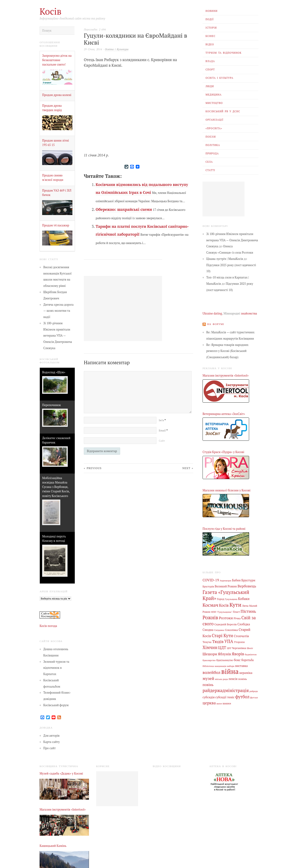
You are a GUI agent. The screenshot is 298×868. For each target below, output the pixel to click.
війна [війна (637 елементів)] (230, 671)
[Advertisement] (223, 199)
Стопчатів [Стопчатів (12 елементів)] (241, 635)
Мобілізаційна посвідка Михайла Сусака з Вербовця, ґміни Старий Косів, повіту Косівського (56, 487)
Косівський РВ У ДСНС (223, 111)
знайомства (249, 313)
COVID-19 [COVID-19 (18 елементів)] (211, 580)
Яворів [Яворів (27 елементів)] (238, 653)
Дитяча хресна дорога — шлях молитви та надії (58, 311)
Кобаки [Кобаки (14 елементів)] (244, 598)
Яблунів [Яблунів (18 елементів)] (224, 653)
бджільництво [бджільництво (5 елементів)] (225, 659)
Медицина (214, 95)
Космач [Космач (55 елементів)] (210, 605)
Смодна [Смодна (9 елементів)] (208, 629)
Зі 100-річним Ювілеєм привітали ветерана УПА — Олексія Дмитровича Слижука (58, 336)
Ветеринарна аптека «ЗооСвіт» (224, 414)
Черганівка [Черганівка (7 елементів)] (239, 647)
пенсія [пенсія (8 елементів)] (233, 678)
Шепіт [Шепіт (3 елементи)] (250, 648)
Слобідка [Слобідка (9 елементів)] (244, 624)
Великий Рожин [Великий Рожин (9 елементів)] (226, 586)
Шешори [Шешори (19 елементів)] (210, 653)
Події (210, 19)
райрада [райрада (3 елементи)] (254, 690)
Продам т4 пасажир (56, 225)
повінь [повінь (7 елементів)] (243, 678)
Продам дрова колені (57, 95)
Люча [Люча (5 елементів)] (245, 606)
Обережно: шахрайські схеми (124, 209)
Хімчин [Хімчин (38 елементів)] (210, 647)
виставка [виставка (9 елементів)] (241, 665)
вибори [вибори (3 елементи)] (231, 665)
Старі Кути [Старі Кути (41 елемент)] (222, 635)
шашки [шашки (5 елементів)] (227, 702)
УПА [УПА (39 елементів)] (229, 641)
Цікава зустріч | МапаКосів (225, 259)
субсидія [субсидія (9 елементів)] (209, 696)
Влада (210, 61)
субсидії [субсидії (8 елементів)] (221, 696)
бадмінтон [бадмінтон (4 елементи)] (251, 654)
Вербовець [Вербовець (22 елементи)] (247, 586)
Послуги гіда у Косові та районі (224, 528)
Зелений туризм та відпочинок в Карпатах (56, 668)
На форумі (216, 324)
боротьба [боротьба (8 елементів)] (247, 659)
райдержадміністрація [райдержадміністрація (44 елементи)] (226, 689)
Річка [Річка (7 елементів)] (237, 618)
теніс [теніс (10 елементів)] (231, 696)
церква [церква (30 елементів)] (209, 702)
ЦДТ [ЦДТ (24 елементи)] (222, 647)
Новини (212, 11)
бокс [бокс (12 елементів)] (237, 659)
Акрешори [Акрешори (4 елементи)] (226, 580)
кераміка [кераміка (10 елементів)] (246, 672)
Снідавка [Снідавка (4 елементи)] (219, 629)
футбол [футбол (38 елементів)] (242, 696)
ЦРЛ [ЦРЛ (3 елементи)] (229, 648)
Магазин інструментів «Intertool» (226, 376)
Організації (215, 120)
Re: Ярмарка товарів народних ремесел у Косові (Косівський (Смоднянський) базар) (227, 351)
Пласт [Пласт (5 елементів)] (236, 612)
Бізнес (211, 36)
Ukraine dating (212, 313)
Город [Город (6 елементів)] (221, 599)
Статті (210, 170)
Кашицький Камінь (53, 846)
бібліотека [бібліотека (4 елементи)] (208, 665)
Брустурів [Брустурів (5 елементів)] (208, 586)
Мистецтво (214, 103)
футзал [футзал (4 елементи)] (254, 696)
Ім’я (162, 420)
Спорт (210, 70)
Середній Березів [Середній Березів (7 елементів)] (225, 624)
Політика (213, 145)
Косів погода (48, 626)
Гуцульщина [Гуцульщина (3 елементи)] (231, 599)
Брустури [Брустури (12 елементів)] (248, 580)
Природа (212, 153)
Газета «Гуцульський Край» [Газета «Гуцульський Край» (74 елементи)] (226, 595)
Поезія (211, 137)
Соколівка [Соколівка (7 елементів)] (231, 629)
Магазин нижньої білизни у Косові (227, 490)
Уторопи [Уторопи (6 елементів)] (239, 641)
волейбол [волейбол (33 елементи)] (212, 672)
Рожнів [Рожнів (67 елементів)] (210, 617)
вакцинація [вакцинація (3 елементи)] (220, 665)
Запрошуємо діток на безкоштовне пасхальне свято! (57, 60)
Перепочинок (51, 405)
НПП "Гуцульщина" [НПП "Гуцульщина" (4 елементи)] (222, 612)
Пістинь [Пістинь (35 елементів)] (248, 611)
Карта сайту (52, 742)
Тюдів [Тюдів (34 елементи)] (218, 641)
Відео (210, 44)
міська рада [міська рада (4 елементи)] (221, 678)
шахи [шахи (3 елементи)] (219, 703)
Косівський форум (56, 705)
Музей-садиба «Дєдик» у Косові (61, 774)
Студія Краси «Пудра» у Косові (223, 452)
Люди (210, 86)
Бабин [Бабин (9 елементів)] (236, 580)
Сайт (162, 441)
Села (209, 162)
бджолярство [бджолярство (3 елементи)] (209, 660)
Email (163, 430)
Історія (211, 28)
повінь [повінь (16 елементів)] (208, 683)
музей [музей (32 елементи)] (208, 678)
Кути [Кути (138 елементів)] (235, 605)
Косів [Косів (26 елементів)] (224, 605)
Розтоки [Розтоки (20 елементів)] (226, 618)
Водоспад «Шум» (54, 372)
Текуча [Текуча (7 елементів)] (207, 641)
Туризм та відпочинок (224, 53)
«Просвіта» (214, 128)
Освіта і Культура (220, 78)
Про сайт (49, 748)
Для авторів (51, 736)
